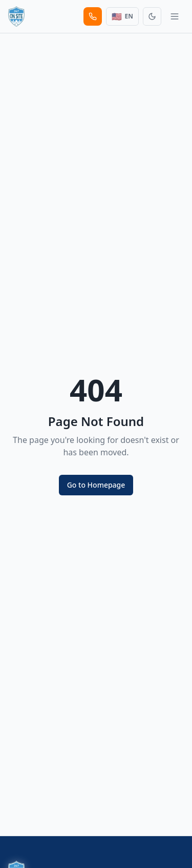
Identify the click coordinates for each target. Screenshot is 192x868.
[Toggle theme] (152, 16)
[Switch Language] (122, 16)
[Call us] (93, 16)
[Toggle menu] (175, 16)
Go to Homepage (96, 485)
